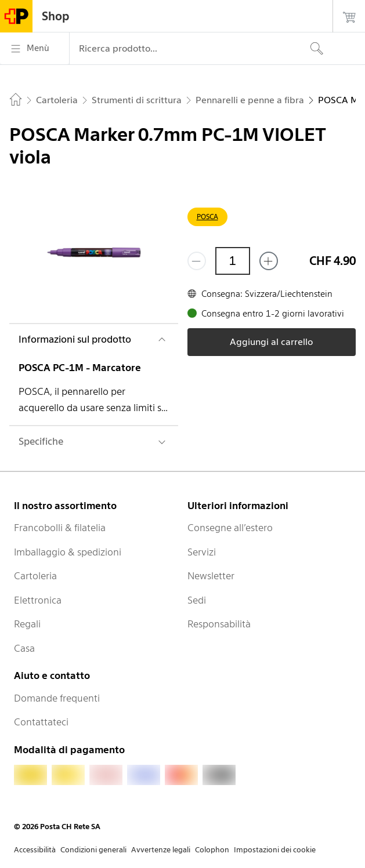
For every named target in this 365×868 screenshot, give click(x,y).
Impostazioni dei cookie (275, 850)
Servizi (202, 552)
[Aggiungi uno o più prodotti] (269, 261)
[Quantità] (233, 261)
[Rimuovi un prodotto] (197, 261)
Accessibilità (35, 850)
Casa (24, 648)
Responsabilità (219, 624)
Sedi (197, 600)
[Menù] (35, 49)
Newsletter (211, 576)
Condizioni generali (93, 850)
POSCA (207, 217)
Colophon (212, 850)
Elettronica (38, 600)
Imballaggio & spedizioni (68, 552)
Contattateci (41, 722)
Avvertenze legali (161, 850)
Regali (27, 624)
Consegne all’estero (230, 528)
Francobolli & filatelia (60, 528)
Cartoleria (35, 576)
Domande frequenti (57, 698)
